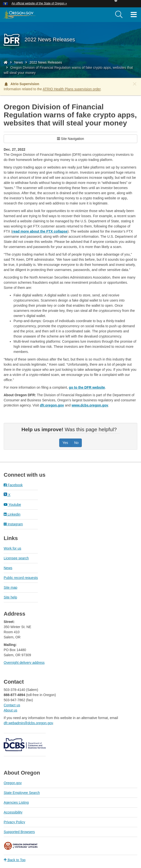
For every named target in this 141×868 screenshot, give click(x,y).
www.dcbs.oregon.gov (90, 405)
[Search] (119, 15)
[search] (119, 15)
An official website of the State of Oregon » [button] (39, 3)
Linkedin (12, 514)
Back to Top (15, 860)
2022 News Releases (46, 62)
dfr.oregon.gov (52, 405)
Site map (10, 587)
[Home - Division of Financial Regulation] (6, 62)
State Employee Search (22, 793)
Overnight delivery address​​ (24, 663)
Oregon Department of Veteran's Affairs (21, 846)
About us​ (10, 710)
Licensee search (16, 558)
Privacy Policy (14, 822)
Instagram (13, 524)
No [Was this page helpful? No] (76, 443)
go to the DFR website (87, 387)
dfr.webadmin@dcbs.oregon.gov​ (28, 723)
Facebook (13, 485)
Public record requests (21, 578)
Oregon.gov (13, 783)
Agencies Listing (16, 802)
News (19, 62)
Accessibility (13, 812)
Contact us (12, 705)
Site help (10, 597)
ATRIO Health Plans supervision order (72, 89)
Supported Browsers (19, 832)
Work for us (12, 548)
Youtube (12, 505)
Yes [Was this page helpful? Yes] (65, 443)
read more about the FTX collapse (40, 231)
